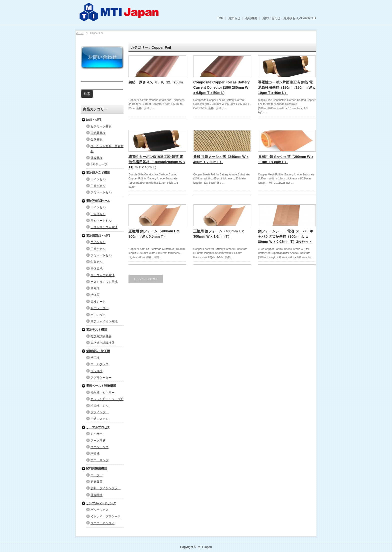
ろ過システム (99, 419)
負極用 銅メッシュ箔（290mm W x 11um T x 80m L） (286, 159)
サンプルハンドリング (101, 503)
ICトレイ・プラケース (105, 517)
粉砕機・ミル (99, 406)
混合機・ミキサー (102, 393)
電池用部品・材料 (98, 236)
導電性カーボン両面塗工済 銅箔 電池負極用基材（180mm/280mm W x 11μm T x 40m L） (157, 162)
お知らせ (234, 18)
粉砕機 (95, 454)
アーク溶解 (98, 441)
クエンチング (99, 447)
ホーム (80, 33)
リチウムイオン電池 (104, 321)
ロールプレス (99, 364)
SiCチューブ (99, 164)
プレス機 (96, 371)
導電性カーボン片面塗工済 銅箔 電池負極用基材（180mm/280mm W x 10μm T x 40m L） (286, 87)
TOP (220, 18)
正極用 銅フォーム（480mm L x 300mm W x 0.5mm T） (154, 234)
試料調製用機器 (96, 469)
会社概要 (251, 18)
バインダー (98, 315)
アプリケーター (101, 378)
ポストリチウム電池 (104, 227)
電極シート (98, 302)
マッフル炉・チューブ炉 (107, 399)
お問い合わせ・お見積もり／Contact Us (289, 18)
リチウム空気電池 (102, 275)
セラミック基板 (101, 126)
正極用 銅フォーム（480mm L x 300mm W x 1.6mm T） (218, 234)
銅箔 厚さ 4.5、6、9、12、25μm (156, 82)
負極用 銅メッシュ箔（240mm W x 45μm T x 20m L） (221, 159)
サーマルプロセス (98, 427)
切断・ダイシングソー (105, 488)
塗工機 (95, 358)
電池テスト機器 (96, 330)
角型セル (96, 262)
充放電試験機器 (101, 336)
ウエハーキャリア (102, 523)
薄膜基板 (96, 158)
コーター (96, 475)
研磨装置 (96, 482)
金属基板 (96, 139)
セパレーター (99, 308)
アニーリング (99, 460)
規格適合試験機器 (102, 343)
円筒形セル (98, 186)
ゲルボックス (99, 510)
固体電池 (96, 269)
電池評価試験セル (98, 201)
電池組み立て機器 (98, 173)
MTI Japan (205, 547)
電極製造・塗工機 (98, 351)
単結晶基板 (98, 133)
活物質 (95, 295)
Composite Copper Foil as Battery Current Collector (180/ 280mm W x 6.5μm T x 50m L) (221, 87)
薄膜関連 (96, 495)
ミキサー (96, 434)
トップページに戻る (146, 279)
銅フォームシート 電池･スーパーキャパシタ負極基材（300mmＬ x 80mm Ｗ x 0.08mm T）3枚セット (286, 236)
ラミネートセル (101, 192)
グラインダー (99, 412)
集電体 (95, 288)
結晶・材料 (93, 120)
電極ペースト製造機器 (101, 386)
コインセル (98, 179)
